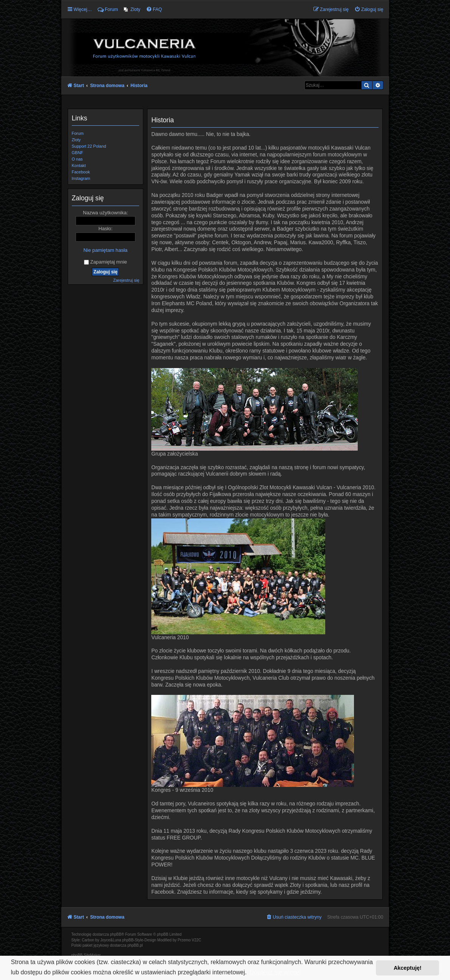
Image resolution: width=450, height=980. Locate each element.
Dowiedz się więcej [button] (275, 972)
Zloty (76, 140)
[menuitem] (132, 9)
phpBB (116, 934)
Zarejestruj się (126, 280)
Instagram (81, 178)
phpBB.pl (135, 945)
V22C (196, 940)
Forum (78, 133)
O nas (77, 159)
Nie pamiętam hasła (106, 250)
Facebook (81, 172)
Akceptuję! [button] (408, 968)
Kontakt (79, 165)
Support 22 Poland (89, 146)
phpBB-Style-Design (139, 940)
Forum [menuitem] (108, 9)
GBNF (78, 153)
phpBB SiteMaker (86, 955)
